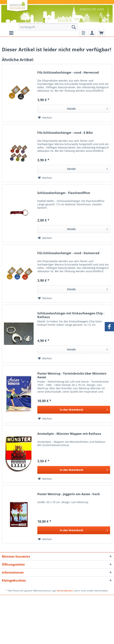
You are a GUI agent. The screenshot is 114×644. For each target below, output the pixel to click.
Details (87, 108)
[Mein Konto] (92, 33)
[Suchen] (74, 27)
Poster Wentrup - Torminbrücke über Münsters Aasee (72, 375)
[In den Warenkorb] (74, 410)
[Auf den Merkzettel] (45, 118)
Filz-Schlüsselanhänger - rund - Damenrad (68, 253)
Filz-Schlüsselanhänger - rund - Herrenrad (68, 73)
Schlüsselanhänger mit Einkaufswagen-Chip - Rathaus (71, 315)
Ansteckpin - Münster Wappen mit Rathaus (69, 434)
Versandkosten (65, 591)
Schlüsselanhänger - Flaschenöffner (64, 193)
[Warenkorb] (101, 33)
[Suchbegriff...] (48, 27)
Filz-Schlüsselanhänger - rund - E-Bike (65, 133)
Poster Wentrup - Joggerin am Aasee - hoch (69, 494)
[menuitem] (48, 29)
